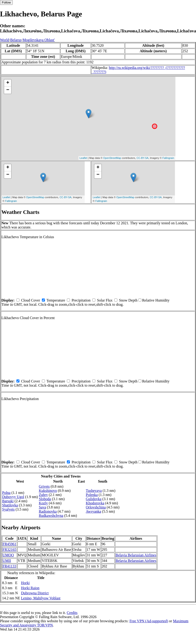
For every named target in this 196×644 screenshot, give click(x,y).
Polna (6, 493)
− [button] (8, 90)
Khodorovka (95, 503)
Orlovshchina (96, 507)
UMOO (8, 555)
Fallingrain (168, 158)
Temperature (56, 300)
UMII (7, 561)
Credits (72, 613)
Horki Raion (30, 588)
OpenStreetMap (112, 158)
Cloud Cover (31, 300)
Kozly (43, 503)
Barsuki (8, 501)
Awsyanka (93, 511)
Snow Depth (128, 300)
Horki (25, 583)
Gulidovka (94, 499)
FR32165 (9, 550)
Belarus (16, 40)
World (5, 40)
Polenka (92, 495)
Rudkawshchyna (51, 516)
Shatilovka (10, 505)
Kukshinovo (48, 491)
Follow (6, 2)
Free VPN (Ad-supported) (149, 621)
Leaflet (83, 158)
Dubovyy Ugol (13, 497)
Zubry (43, 495)
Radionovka (48, 511)
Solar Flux (105, 300)
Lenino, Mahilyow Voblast (41, 598)
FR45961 (9, 544)
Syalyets (8, 509)
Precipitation (81, 300)
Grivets (44, 486)
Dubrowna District (35, 593)
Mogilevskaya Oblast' (39, 40)
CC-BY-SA (143, 158)
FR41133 (9, 566)
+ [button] (8, 83)
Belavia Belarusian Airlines (136, 555)
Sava (42, 507)
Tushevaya (94, 491)
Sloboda (45, 499)
